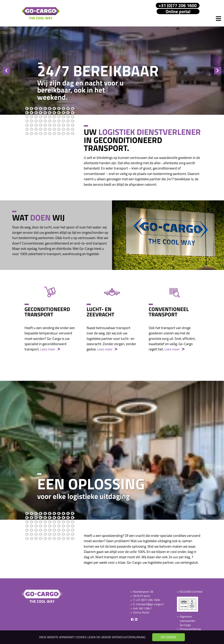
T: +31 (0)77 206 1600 (146, 600)
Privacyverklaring (190, 629)
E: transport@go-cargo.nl (148, 604)
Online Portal (141, 612)
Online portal (178, 11)
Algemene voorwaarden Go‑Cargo (188, 621)
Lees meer (50, 349)
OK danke (169, 637)
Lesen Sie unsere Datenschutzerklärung (116, 637)
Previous (6, 71)
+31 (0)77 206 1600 (178, 5)
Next (218, 71)
